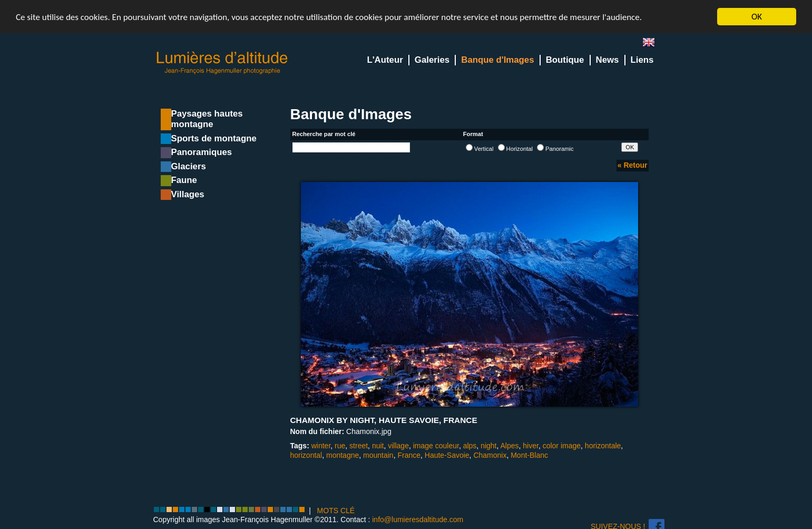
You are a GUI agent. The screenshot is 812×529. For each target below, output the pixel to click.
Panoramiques (202, 152)
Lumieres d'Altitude (222, 63)
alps (470, 446)
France (409, 455)
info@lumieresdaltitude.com (418, 520)
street (359, 446)
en (653, 45)
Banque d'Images (497, 60)
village (398, 446)
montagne (343, 455)
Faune (184, 180)
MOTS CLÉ (336, 511)
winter (321, 446)
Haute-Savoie (447, 455)
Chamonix (490, 455)
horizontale (603, 446)
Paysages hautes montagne (207, 119)
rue (340, 446)
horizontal (306, 455)
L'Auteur (385, 60)
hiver (531, 446)
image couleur (436, 446)
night (488, 446)
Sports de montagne (214, 138)
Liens (642, 60)
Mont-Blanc (529, 455)
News (608, 60)
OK (757, 17)
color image (562, 446)
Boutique (565, 60)
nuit (378, 446)
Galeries (432, 60)
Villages (188, 194)
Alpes (510, 446)
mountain (378, 455)
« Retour (633, 165)
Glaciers (189, 166)
